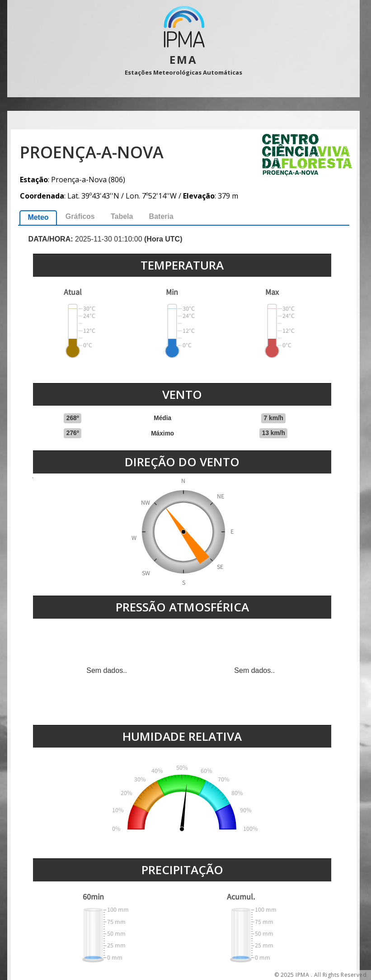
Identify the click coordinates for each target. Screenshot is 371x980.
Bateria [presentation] (161, 216)
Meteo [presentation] (38, 217)
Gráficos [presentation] (80, 216)
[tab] (38, 218)
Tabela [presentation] (122, 216)
